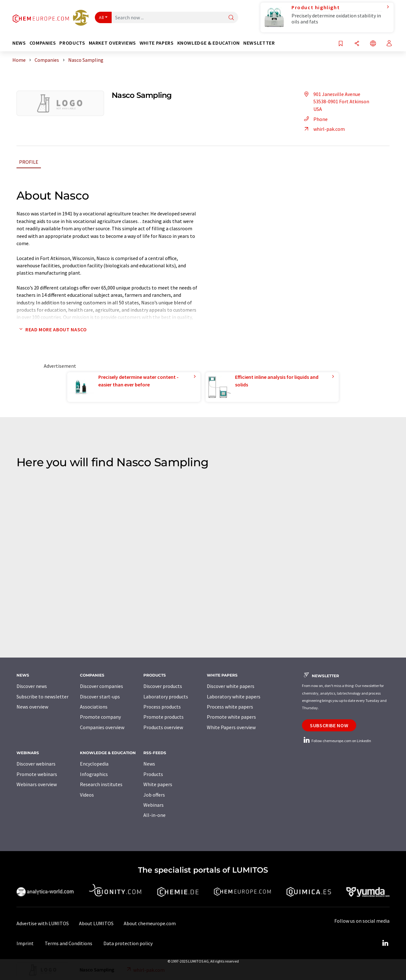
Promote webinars (37, 774)
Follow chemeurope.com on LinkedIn (337, 741)
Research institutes (101, 784)
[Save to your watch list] (341, 44)
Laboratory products (166, 697)
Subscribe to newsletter (43, 697)
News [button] (19, 43)
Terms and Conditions (69, 943)
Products (153, 774)
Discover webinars (36, 764)
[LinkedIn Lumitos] (385, 943)
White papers (158, 784)
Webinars (154, 805)
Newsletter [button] (259, 43)
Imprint (25, 943)
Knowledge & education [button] (209, 43)
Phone (315, 119)
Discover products (163, 686)
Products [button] (72, 43)
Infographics (94, 774)
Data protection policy (128, 943)
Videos (87, 795)
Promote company (100, 717)
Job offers (154, 795)
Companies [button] (43, 43)
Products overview (163, 727)
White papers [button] (157, 43)
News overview (32, 707)
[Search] (231, 18)
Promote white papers (231, 717)
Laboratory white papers (234, 697)
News (149, 764)
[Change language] (373, 44)
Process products (162, 707)
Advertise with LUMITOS (43, 923)
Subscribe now (329, 725)
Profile (29, 162)
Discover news (32, 686)
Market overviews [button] (112, 43)
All (101, 17)
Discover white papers (231, 686)
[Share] (357, 44)
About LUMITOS (96, 923)
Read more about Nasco (52, 329)
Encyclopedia (94, 764)
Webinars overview (37, 784)
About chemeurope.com (150, 923)
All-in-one (154, 815)
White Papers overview (231, 727)
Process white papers (230, 707)
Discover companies (101, 686)
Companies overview (102, 727)
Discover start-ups (100, 697)
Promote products (164, 717)
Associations (94, 707)
